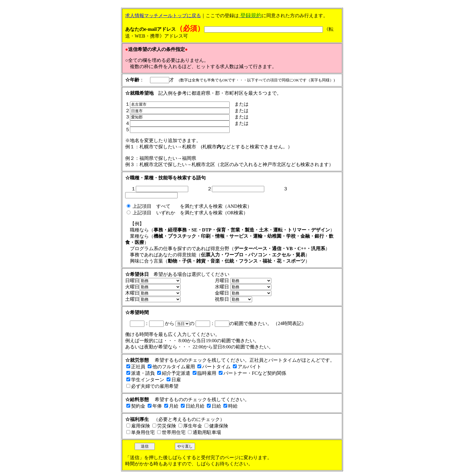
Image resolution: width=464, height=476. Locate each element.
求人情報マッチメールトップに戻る (163, 16)
